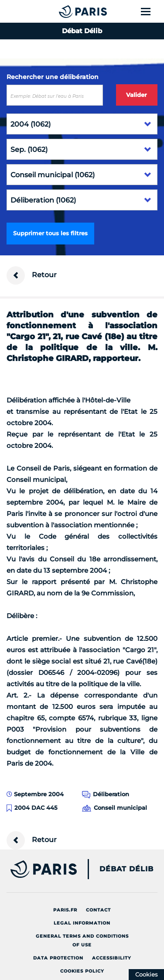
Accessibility (112, 958)
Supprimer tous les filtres (50, 233)
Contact (98, 910)
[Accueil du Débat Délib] (66, 11)
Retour (32, 275)
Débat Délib (126, 869)
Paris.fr (65, 910)
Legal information (82, 923)
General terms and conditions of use (82, 940)
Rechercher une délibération (53, 77)
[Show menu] (151, 11)
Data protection (58, 958)
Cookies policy (82, 971)
